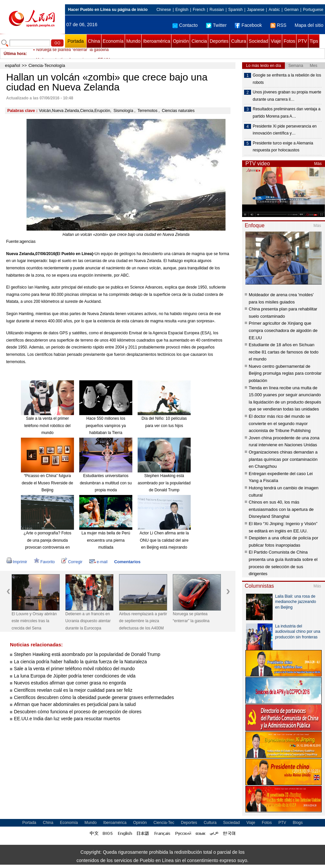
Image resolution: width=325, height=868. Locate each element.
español (13, 65)
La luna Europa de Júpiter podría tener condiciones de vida (75, 676)
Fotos (289, 41)
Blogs (298, 823)
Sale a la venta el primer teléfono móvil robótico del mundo (47, 426)
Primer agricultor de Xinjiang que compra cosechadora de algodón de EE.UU (283, 330)
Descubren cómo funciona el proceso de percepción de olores (78, 712)
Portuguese (313, 10)
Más (318, 164)
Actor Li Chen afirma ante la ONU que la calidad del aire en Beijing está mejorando (164, 540)
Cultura (239, 41)
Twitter (216, 25)
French (199, 10)
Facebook (248, 25)
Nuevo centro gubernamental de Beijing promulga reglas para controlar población (285, 373)
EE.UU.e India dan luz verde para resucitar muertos (67, 719)
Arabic (274, 10)
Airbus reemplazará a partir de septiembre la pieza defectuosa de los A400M (143, 621)
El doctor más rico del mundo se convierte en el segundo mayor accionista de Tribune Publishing (280, 423)
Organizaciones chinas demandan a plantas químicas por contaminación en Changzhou (283, 459)
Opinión (181, 41)
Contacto (185, 25)
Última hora (15, 54)
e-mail (98, 562)
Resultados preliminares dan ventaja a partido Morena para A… (287, 113)
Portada (75, 41)
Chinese (164, 10)
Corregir (72, 562)
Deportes (219, 41)
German (291, 10)
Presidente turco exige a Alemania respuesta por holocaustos (283, 147)
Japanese (256, 10)
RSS (278, 25)
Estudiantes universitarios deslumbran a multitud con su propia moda (106, 483)
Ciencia (199, 41)
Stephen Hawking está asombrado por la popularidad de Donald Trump (164, 483)
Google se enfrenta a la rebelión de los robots (287, 79)
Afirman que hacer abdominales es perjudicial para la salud (75, 704)
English (182, 10)
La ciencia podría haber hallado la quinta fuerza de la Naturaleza (80, 662)
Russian (217, 10)
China (94, 41)
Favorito (44, 562)
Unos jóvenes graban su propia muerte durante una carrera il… (287, 96)
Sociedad (258, 41)
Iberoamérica (157, 41)
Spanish (235, 10)
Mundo (133, 41)
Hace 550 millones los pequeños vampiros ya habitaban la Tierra (106, 426)
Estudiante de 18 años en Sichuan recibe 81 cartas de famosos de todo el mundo (284, 352)
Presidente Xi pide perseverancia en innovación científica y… (285, 130)
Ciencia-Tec (164, 823)
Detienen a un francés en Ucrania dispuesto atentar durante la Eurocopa (88, 621)
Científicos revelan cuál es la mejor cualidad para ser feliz (73, 690)
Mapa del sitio (309, 25)
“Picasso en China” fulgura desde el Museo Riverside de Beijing (48, 483)
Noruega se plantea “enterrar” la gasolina (72, 54)
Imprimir (17, 562)
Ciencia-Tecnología (47, 65)
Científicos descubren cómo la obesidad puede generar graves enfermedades (94, 697)
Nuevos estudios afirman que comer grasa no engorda (70, 683)
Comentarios (127, 562)
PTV (302, 41)
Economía (113, 41)
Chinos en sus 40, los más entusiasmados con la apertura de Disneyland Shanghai (281, 509)
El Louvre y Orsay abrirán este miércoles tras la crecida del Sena (34, 621)
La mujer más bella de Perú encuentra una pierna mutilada (106, 540)
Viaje (276, 41)
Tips (314, 41)
